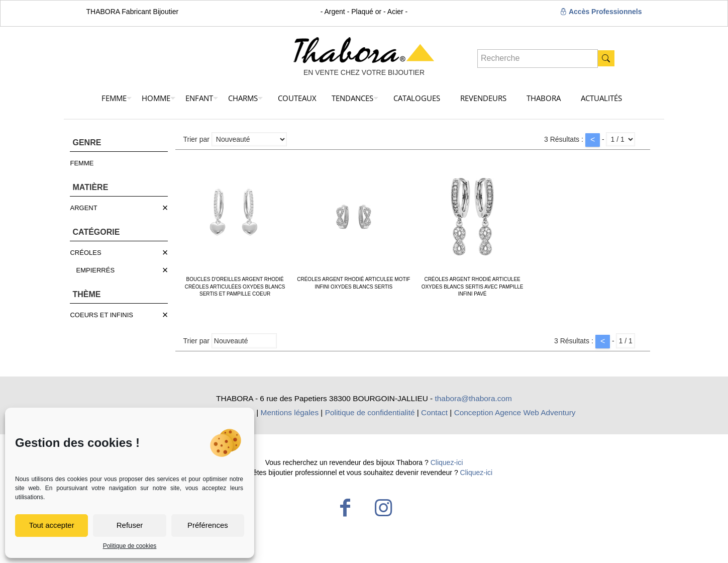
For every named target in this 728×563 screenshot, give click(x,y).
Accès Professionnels (601, 12)
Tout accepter (52, 525)
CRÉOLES (85, 253)
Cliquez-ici (447, 462)
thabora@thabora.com (474, 398)
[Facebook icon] (345, 508)
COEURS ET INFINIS (101, 315)
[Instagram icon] (383, 508)
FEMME (82, 163)
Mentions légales (290, 412)
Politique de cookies (130, 546)
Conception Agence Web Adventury (515, 412)
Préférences (208, 525)
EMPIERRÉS (95, 270)
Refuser (130, 525)
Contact (434, 412)
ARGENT (83, 208)
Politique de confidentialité (370, 412)
